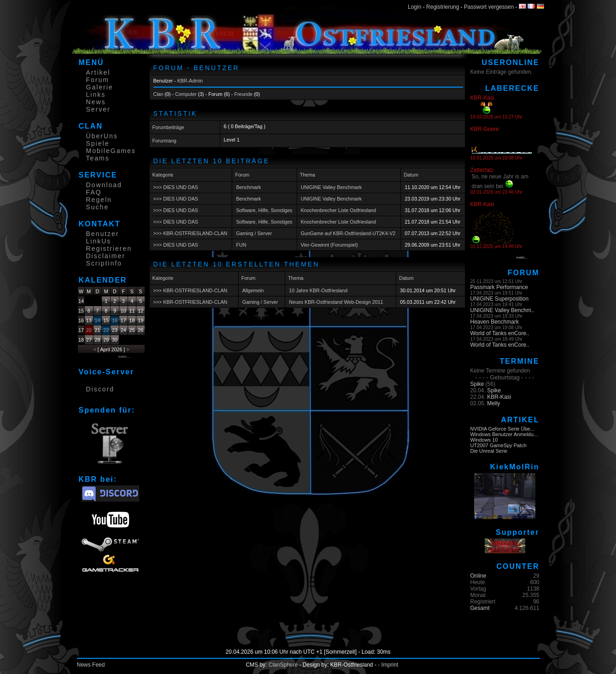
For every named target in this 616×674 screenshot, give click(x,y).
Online (478, 576)
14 (98, 320)
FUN (241, 245)
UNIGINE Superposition (500, 299)
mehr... (522, 257)
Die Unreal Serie (489, 451)
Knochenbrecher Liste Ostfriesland (339, 210)
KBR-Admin (190, 81)
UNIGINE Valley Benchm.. (502, 310)
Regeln (99, 200)
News (96, 102)
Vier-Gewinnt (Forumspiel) (329, 245)
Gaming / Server (254, 233)
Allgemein (253, 290)
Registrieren (109, 248)
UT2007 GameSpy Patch (499, 445)
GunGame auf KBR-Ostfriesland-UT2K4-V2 (348, 233)
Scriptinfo (104, 263)
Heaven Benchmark (495, 322)
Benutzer (103, 234)
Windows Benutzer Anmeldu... (504, 434)
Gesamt (480, 608)
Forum (98, 80)
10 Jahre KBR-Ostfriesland (318, 290)
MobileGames (111, 151)
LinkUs (99, 241)
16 (115, 320)
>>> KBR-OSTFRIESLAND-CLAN (191, 233)
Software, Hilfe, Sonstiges (264, 210)
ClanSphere (283, 665)
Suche (98, 207)
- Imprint (388, 665)
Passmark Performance (499, 287)
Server (98, 109)
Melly (493, 403)
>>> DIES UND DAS (176, 187)
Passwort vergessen (489, 7)
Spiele (98, 143)
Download (104, 185)
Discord (100, 389)
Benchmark (248, 187)
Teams (98, 158)
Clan (158, 94)
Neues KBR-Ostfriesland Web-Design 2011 (336, 302)
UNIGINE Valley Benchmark (331, 187)
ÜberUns (102, 136)
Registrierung (443, 7)
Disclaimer (106, 256)
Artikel (98, 72)
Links (96, 95)
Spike (477, 384)
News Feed (91, 665)
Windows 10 (484, 440)
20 (89, 330)
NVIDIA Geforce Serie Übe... (502, 429)
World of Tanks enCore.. (500, 333)
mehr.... (125, 357)
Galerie (100, 87)
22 (106, 330)
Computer (186, 94)
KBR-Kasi (499, 397)
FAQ (94, 192)
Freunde (243, 94)
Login (414, 7)
